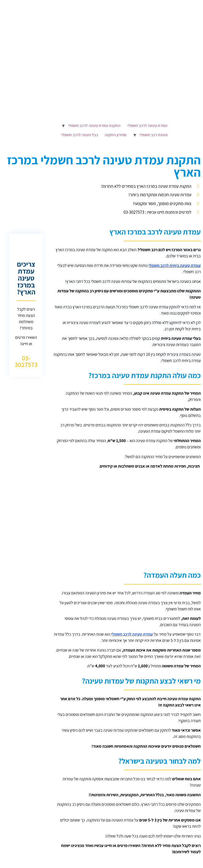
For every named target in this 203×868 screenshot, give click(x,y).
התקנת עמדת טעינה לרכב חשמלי (94, 126)
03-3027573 (26, 361)
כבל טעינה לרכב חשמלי (80, 135)
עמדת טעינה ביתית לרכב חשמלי (175, 265)
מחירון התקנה (116, 135)
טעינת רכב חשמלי (154, 135)
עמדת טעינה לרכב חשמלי (147, 126)
